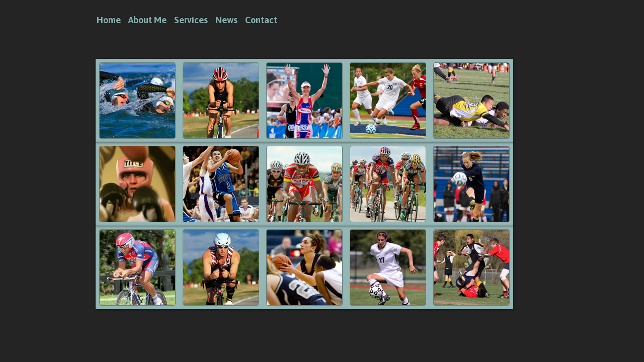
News (226, 20)
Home (109, 20)
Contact (261, 20)
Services (191, 20)
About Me (147, 20)
